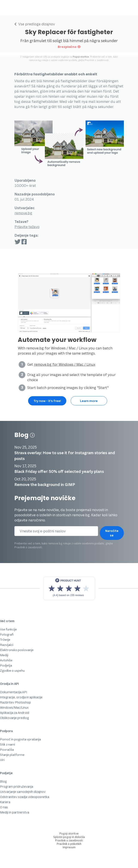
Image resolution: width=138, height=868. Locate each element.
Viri (2, 760)
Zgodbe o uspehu (12, 671)
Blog (24, 435)
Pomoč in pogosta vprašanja (20, 739)
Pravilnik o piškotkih (69, 844)
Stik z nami (8, 744)
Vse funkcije (8, 629)
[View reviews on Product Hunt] (69, 588)
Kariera (5, 802)
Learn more (89, 401)
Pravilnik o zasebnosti (97, 60)
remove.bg (23, 213)
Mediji (4, 655)
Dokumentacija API (14, 692)
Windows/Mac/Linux (14, 707)
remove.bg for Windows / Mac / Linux (65, 364)
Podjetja (6, 665)
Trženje (5, 640)
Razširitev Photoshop (15, 702)
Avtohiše (6, 660)
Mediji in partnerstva (15, 812)
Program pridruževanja (17, 787)
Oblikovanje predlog (14, 718)
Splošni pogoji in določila (69, 837)
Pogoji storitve (81, 57)
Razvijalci (7, 645)
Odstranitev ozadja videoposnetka (25, 797)
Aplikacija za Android (15, 713)
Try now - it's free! (47, 401)
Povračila (7, 750)
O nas (4, 807)
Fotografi (7, 634)
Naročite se (112, 533)
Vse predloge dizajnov (35, 24)
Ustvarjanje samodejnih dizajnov (23, 792)
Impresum (69, 847)
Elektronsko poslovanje (17, 650)
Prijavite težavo (27, 227)
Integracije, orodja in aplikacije (21, 697)
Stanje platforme (12, 755)
